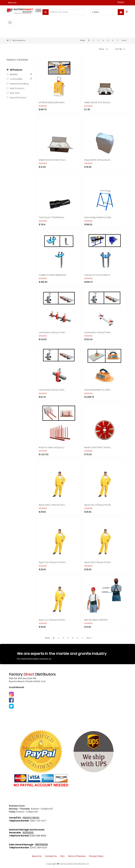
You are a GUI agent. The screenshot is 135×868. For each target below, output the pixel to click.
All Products (19, 40)
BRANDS (14, 74)
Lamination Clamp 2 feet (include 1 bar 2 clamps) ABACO (98, 332)
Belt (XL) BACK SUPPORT (96, 620)
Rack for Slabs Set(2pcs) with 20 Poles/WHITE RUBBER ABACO (53, 448)
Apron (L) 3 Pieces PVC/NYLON (53, 620)
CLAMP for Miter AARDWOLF (53, 275)
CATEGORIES (16, 79)
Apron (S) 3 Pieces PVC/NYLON (53, 562)
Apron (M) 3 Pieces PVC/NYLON (98, 562)
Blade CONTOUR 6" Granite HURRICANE (98, 448)
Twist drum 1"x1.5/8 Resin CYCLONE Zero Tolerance (53, 217)
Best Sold (15, 93)
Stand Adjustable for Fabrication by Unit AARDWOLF (98, 217)
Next (124, 40)
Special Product (18, 98)
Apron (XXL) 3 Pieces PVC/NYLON (53, 505)
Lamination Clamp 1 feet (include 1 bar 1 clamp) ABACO (53, 390)
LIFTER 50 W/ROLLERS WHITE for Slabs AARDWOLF (53, 103)
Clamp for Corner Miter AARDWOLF (98, 275)
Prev (83, 40)
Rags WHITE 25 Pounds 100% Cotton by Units (98, 160)
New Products (17, 88)
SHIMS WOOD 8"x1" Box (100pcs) (98, 103)
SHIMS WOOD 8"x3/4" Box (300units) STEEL (53, 160)
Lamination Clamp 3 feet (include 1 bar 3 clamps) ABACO (53, 332)
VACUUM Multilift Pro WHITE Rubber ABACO (98, 390)
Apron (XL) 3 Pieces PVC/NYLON (98, 505)
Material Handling (19, 84)
